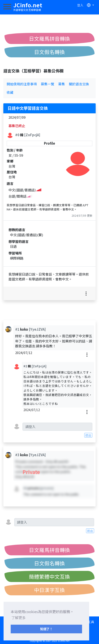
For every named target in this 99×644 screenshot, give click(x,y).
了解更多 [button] (19, 618)
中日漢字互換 (49, 590)
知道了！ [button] (46, 629)
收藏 (10, 92)
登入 (80, 5)
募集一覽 (47, 84)
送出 (88, 435)
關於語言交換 (79, 84)
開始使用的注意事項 (22, 84)
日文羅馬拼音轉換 (49, 38)
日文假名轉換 (49, 52)
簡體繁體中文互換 (49, 576)
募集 (62, 84)
